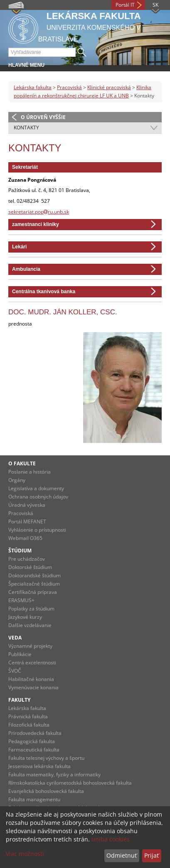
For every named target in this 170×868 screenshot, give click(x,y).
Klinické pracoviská (109, 87)
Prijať (152, 855)
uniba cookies (111, 839)
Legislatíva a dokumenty (36, 488)
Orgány (17, 480)
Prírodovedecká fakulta (35, 733)
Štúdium (20, 551)
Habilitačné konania (31, 679)
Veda (15, 638)
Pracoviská (69, 87)
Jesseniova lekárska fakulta (39, 766)
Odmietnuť (122, 855)
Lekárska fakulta (33, 87)
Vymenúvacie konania (33, 687)
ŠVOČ (15, 671)
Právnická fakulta (28, 716)
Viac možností (25, 854)
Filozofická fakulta (29, 725)
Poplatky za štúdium (31, 609)
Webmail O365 (25, 538)
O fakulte (22, 463)
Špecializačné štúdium (34, 584)
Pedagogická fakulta (32, 741)
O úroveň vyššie (43, 117)
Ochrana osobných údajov (38, 497)
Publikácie (20, 654)
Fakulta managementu (34, 799)
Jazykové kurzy (25, 617)
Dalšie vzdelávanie (30, 625)
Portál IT (125, 5)
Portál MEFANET (27, 522)
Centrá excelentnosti (32, 663)
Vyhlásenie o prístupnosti (37, 530)
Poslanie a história (30, 472)
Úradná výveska (27, 505)
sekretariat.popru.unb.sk (39, 212)
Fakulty (19, 700)
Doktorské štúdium (30, 567)
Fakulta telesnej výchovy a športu (46, 758)
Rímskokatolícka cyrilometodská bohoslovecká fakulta (70, 783)
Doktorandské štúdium (34, 575)
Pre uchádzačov (27, 559)
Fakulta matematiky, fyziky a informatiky (54, 774)
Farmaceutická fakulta (34, 750)
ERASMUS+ (21, 600)
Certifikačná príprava (33, 592)
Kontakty (26, 128)
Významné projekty (30, 646)
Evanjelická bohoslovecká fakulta (46, 791)
